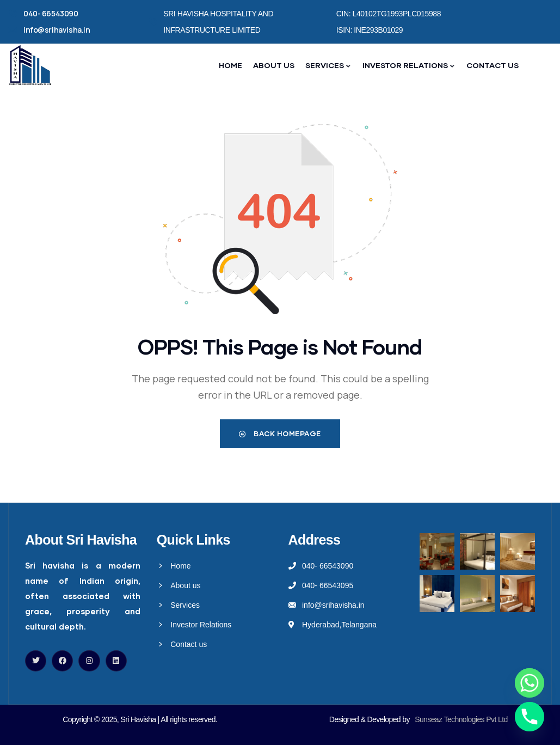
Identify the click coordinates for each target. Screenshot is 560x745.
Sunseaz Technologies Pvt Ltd (461, 719)
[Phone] (530, 717)
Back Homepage (280, 433)
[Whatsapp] (530, 683)
